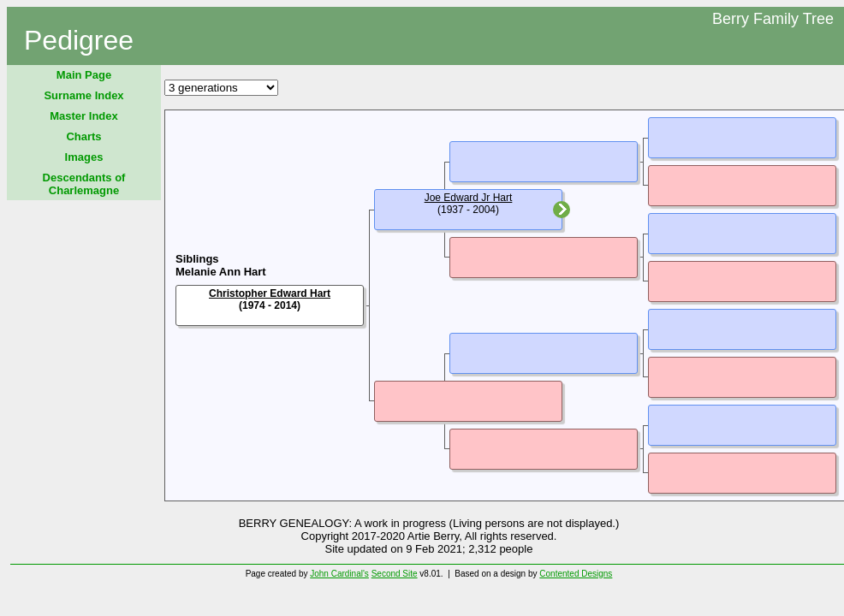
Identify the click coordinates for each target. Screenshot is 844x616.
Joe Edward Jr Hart (469, 198)
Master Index (83, 116)
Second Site (395, 574)
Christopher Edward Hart (270, 293)
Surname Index (83, 95)
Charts (83, 136)
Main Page (84, 75)
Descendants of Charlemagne (84, 184)
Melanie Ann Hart (221, 272)
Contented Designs (576, 574)
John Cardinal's (339, 574)
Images (84, 157)
